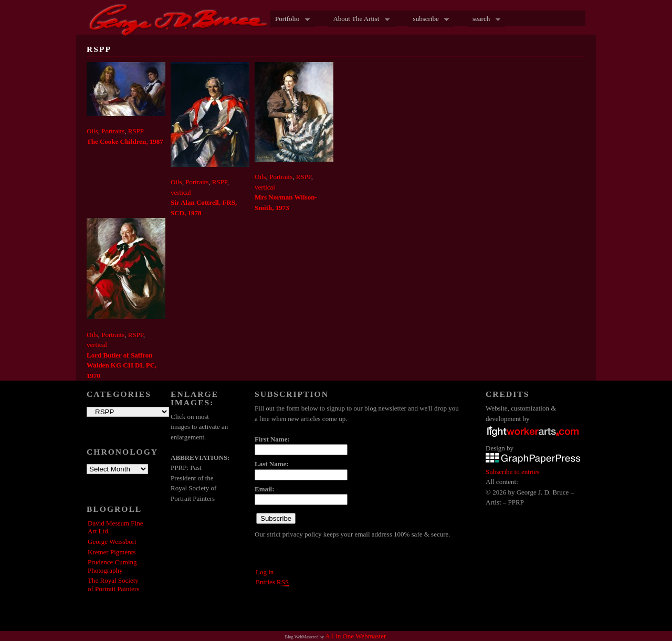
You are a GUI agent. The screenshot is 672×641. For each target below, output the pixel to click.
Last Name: (272, 464)
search (484, 19)
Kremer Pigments (112, 552)
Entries (272, 582)
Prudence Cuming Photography (112, 566)
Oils (92, 131)
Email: (265, 489)
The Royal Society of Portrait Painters (113, 585)
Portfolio (290, 19)
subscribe (429, 19)
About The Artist (359, 19)
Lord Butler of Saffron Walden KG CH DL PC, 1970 (122, 365)
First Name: (272, 439)
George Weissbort (112, 542)
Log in (265, 572)
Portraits (113, 131)
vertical (181, 192)
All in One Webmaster (355, 636)
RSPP (136, 131)
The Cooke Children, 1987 (125, 141)
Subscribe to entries (513, 472)
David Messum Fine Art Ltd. (115, 527)
